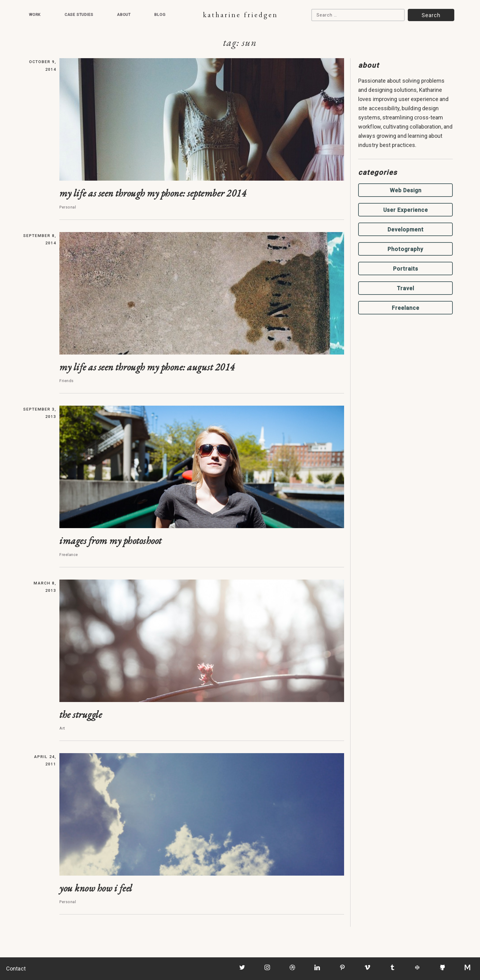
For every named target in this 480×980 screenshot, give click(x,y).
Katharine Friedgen (240, 15)
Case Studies (79, 15)
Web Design (406, 190)
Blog (160, 15)
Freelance (406, 308)
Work (35, 15)
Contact (16, 969)
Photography (405, 249)
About (124, 15)
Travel (405, 288)
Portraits (406, 269)
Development (406, 229)
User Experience (406, 210)
